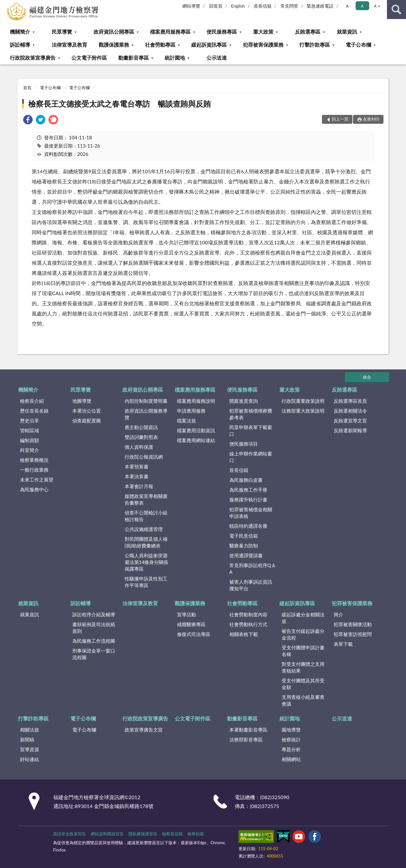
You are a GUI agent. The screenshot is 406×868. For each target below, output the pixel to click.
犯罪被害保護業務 (263, 45)
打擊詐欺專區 (315, 45)
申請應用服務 (191, 411)
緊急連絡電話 (320, 6)
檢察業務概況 (34, 460)
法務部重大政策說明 (303, 411)
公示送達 (217, 58)
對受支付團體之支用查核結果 (303, 667)
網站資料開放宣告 (107, 834)
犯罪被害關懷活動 (353, 624)
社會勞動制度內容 (248, 614)
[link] (28, 120)
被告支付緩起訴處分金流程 (303, 634)
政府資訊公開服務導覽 (146, 414)
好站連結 (29, 759)
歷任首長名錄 (34, 411)
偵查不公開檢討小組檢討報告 (146, 516)
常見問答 (289, 6)
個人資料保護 (139, 447)
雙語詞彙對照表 (141, 437)
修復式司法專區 (194, 634)
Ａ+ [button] (377, 6)
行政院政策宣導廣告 (33, 58)
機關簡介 (20, 32)
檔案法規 (187, 421)
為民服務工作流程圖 (94, 641)
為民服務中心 (34, 489)
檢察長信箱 (172, 834)
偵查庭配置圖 (87, 421)
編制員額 (29, 440)
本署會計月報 (139, 486)
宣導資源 (29, 749)
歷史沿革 (29, 421)
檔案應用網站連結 (196, 440)
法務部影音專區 (246, 739)
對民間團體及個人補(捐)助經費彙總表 (146, 542)
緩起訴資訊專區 (209, 45)
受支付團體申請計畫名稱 (303, 651)
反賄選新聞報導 (350, 430)
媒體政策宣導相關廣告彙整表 (146, 499)
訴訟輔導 (20, 45)
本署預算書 (137, 467)
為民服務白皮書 (246, 480)
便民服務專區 (222, 32)
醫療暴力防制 (244, 546)
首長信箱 (263, 6)
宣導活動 (187, 614)
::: (5, 5)
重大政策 (263, 32)
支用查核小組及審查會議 (303, 700)
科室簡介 (29, 450)
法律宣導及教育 (69, 45)
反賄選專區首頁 (350, 401)
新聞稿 (27, 739)
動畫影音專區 (134, 58)
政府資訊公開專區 (114, 32)
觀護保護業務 (114, 45)
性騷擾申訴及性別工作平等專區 (146, 582)
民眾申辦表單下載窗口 (251, 431)
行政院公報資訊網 (144, 457)
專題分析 (291, 749)
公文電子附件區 (89, 58)
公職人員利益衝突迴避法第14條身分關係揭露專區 (146, 562)
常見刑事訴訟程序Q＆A (253, 569)
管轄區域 (29, 430)
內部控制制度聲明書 (146, 401)
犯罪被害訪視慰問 (353, 634)
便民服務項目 (244, 444)
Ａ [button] (362, 6)
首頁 (27, 88)
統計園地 (175, 58)
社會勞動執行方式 (248, 624)
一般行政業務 (34, 470)
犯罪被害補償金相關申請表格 (251, 513)
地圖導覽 (82, 401)
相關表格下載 (244, 634)
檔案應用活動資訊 (196, 430)
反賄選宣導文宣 (350, 421)
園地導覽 (291, 730)
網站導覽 (191, 6)
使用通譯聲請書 (246, 555)
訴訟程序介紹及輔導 (94, 614)
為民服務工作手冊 (248, 490)
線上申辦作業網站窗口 (251, 457)
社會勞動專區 (160, 45)
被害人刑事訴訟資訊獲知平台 (251, 585)
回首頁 (216, 6)
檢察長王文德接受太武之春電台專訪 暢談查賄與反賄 (120, 104)
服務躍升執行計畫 (248, 500)
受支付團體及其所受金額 (303, 684)
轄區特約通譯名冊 (248, 526)
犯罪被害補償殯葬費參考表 (251, 414)
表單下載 (343, 644)
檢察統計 (291, 739)
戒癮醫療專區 (191, 624)
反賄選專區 (308, 32)
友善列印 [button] (371, 119)
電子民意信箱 (244, 536)
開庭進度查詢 (244, 401)
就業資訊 (347, 32)
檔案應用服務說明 (196, 401)
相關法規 (29, 730)
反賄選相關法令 (350, 411)
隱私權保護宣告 (143, 834)
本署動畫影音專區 (248, 730)
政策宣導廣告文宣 (144, 730)
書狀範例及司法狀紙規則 (94, 628)
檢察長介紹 (32, 401)
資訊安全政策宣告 (69, 834)
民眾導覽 (62, 32)
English (238, 6)
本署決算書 (137, 476)
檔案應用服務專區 (170, 32)
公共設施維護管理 (144, 529)
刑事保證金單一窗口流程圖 (94, 654)
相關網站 (291, 759)
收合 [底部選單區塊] (367, 377)
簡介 (338, 614)
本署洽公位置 (87, 411)
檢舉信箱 (196, 834)
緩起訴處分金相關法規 (303, 618)
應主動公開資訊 (141, 427)
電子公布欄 (358, 45)
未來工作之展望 (37, 480)
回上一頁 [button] (340, 119)
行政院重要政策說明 (303, 401)
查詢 (396, 10)
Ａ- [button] (348, 6)
